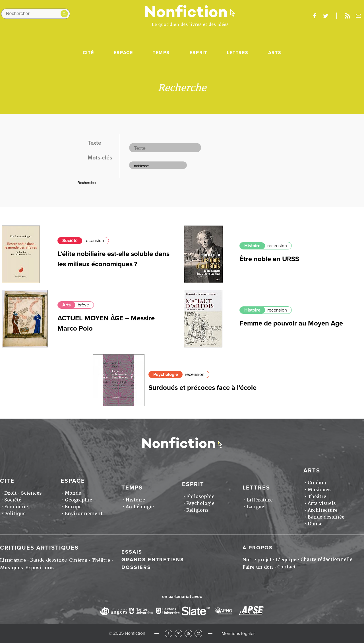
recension (94, 241)
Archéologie (140, 507)
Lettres (238, 53)
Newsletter (359, 16)
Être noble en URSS (269, 259)
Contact (287, 567)
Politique (15, 514)
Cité (88, 53)
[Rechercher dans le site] (36, 14)
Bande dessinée (326, 517)
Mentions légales (238, 634)
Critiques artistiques (39, 548)
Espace (123, 53)
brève (83, 305)
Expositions (40, 568)
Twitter (178, 633)
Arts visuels (322, 503)
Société (70, 241)
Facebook (168, 633)
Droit (11, 493)
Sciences (31, 493)
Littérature (260, 500)
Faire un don (258, 567)
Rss (348, 16)
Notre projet (257, 560)
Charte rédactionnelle (326, 559)
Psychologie (166, 374)
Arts (275, 53)
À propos (258, 548)
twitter (326, 16)
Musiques (319, 490)
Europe (73, 507)
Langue (256, 507)
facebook (315, 16)
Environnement (84, 514)
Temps (161, 53)
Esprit (198, 53)
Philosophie (200, 496)
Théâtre (317, 496)
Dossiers (136, 567)
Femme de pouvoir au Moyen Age (291, 323)
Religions (197, 510)
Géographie (78, 500)
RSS (188, 633)
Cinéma (317, 483)
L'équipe (286, 560)
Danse (315, 524)
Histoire (252, 246)
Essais (132, 552)
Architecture (323, 510)
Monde (73, 493)
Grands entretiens (153, 560)
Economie (16, 507)
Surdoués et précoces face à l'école (202, 388)
